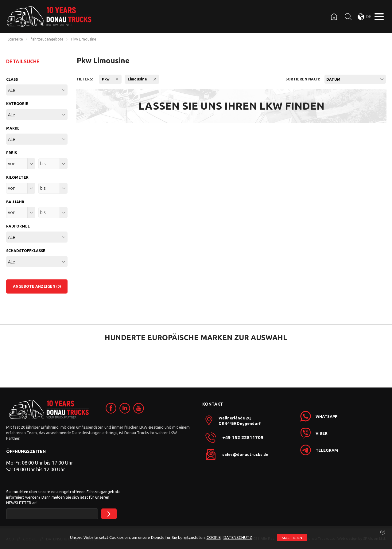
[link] (111, 408)
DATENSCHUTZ (238, 537)
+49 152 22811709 (243, 438)
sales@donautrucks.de (245, 454)
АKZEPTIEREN (292, 538)
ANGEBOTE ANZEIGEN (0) (37, 286)
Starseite (15, 39)
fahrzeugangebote (47, 39)
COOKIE (214, 537)
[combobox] (355, 79)
